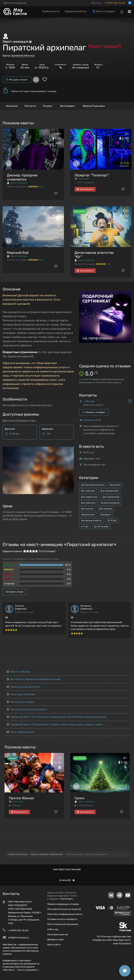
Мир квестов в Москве (67, 870)
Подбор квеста (51, 11)
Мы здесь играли (17, 80)
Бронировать (85, 189)
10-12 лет (112, 520)
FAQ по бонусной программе (63, 924)
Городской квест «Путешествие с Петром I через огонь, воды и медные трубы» (55, 725)
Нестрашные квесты (91, 520)
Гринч (80, 798)
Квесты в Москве (19, 672)
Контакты (30, 106)
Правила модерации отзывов (63, 904)
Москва (96, 3)
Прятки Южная (21, 798)
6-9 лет (85, 527)
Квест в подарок (104, 11)
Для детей (115, 485)
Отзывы (48, 106)
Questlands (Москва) (23, 56)
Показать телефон (94, 412)
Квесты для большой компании (27, 709)
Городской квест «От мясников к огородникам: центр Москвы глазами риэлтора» (57, 717)
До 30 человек (101, 527)
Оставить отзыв (15, 592)
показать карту (93, 405)
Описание (12, 106)
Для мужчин (87, 509)
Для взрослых (88, 503)
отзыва (84, 379)
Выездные (106, 515)
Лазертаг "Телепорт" (92, 175)
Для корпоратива (109, 491)
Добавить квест (56, 939)
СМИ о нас (53, 929)
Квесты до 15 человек (21, 694)
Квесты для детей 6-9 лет (24, 687)
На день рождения (110, 503)
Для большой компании (93, 485)
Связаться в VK (92, 420)
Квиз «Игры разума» (21, 732)
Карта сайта (54, 944)
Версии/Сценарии (94, 106)
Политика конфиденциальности (65, 914)
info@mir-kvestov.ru (19, 938)
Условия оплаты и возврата (62, 919)
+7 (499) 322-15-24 (115, 3)
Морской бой (18, 253)
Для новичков (88, 491)
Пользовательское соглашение (64, 909)
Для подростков (89, 497)
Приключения (88, 515)
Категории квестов (58, 934)
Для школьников (111, 497)
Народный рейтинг (76, 11)
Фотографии (68, 106)
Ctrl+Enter (66, 899)
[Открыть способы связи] (125, 971)
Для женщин (105, 509)
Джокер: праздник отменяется (22, 177)
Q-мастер (9, 584)
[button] (71, 450)
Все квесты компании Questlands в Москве (34, 679)
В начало (67, 880)
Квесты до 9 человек (21, 702)
